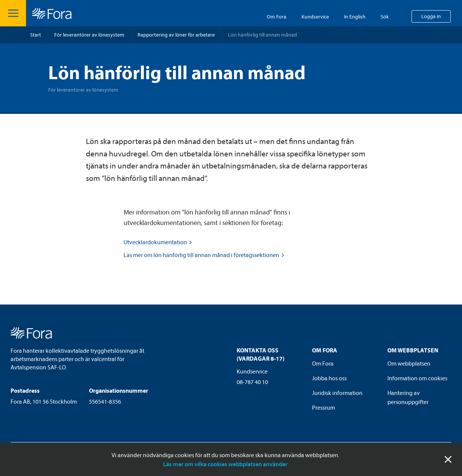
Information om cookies (417, 378)
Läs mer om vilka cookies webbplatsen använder (225, 464)
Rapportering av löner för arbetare (176, 35)
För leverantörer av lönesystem (89, 35)
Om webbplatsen (409, 363)
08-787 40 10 (252, 382)
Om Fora (277, 17)
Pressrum (324, 407)
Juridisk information (337, 393)
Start (36, 35)
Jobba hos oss (329, 378)
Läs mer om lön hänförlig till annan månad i (205, 255)
